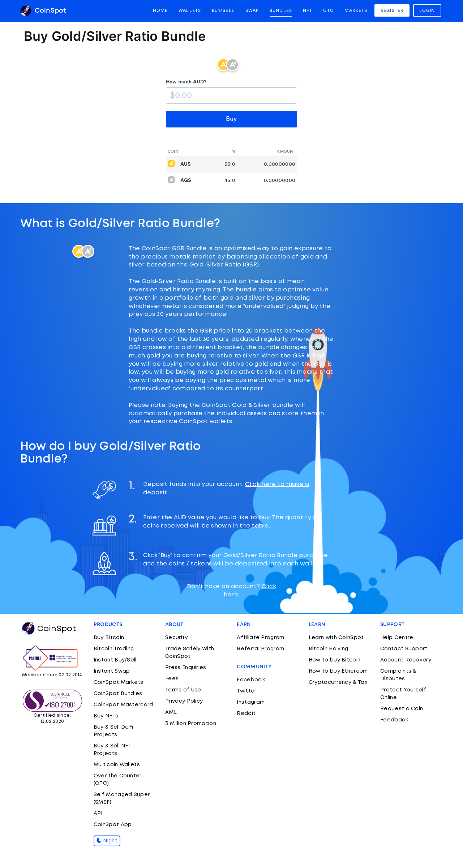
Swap (252, 10)
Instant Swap (112, 671)
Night (107, 841)
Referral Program (260, 649)
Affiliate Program (260, 638)
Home (160, 10)
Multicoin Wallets (117, 765)
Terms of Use (183, 690)
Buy (231, 119)
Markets (356, 10)
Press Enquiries (186, 668)
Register (392, 10)
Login (427, 10)
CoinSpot (43, 11)
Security (176, 638)
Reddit (246, 713)
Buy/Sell (223, 10)
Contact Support (404, 649)
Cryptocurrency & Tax (338, 682)
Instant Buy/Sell (115, 660)
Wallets (190, 10)
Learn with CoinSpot (336, 638)
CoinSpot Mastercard (123, 705)
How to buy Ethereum (338, 671)
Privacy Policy (184, 701)
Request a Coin (402, 709)
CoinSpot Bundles (118, 694)
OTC (328, 10)
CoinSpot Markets (119, 682)
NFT (308, 10)
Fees (172, 679)
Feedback (394, 720)
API (98, 813)
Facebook (251, 680)
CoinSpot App (113, 825)
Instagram (251, 702)
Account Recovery (406, 660)
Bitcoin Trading (114, 649)
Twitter (246, 691)
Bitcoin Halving (329, 649)
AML (171, 712)
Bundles (281, 10)
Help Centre (397, 638)
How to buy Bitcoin (335, 660)
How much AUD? (186, 82)
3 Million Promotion (191, 724)
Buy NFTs (106, 716)
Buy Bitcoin (109, 638)
